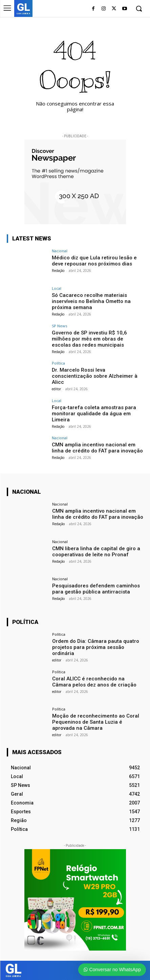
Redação (58, 271)
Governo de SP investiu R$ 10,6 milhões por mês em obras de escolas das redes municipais (89, 339)
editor (56, 389)
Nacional (60, 251)
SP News (59, 326)
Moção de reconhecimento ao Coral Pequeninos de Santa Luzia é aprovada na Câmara (96, 722)
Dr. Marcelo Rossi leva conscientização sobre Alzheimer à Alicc (95, 376)
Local (57, 288)
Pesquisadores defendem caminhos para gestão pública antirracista (96, 589)
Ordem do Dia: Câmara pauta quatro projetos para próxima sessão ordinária (96, 647)
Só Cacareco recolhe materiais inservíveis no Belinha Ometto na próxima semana (91, 301)
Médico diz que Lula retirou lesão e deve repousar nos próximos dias (94, 261)
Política (58, 363)
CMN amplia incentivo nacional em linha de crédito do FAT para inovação (97, 448)
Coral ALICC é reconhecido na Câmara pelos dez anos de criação (94, 682)
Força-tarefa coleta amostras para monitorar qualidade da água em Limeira (94, 414)
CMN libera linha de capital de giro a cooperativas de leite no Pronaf (96, 552)
